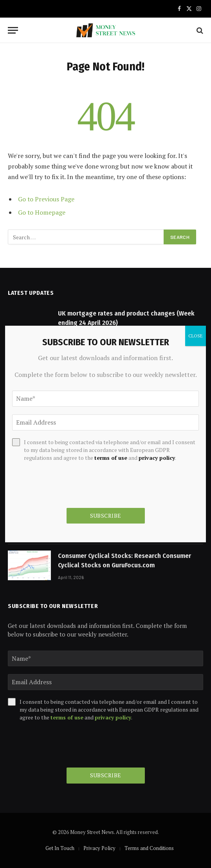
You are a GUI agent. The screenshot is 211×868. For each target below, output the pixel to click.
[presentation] (67, 744)
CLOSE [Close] (196, 336)
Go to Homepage (42, 212)
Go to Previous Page (46, 199)
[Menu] (13, 30)
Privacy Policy (99, 848)
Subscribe (106, 775)
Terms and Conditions (149, 848)
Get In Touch (60, 848)
